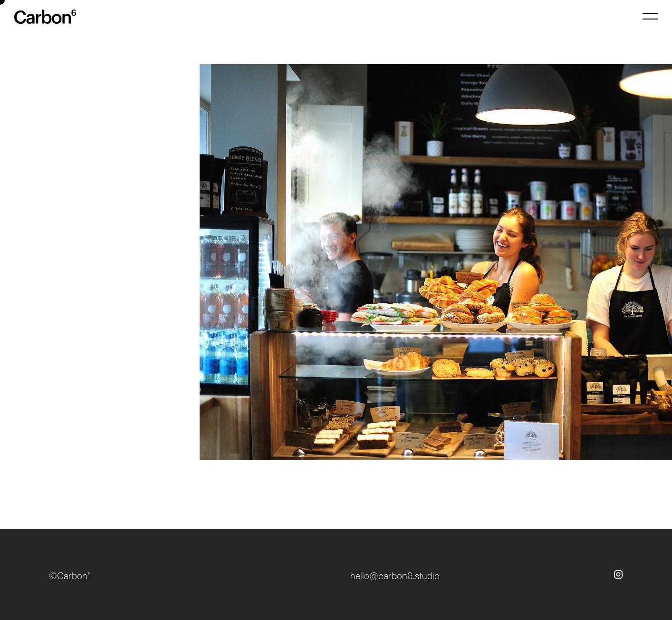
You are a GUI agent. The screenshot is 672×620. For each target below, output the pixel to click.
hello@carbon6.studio (395, 576)
